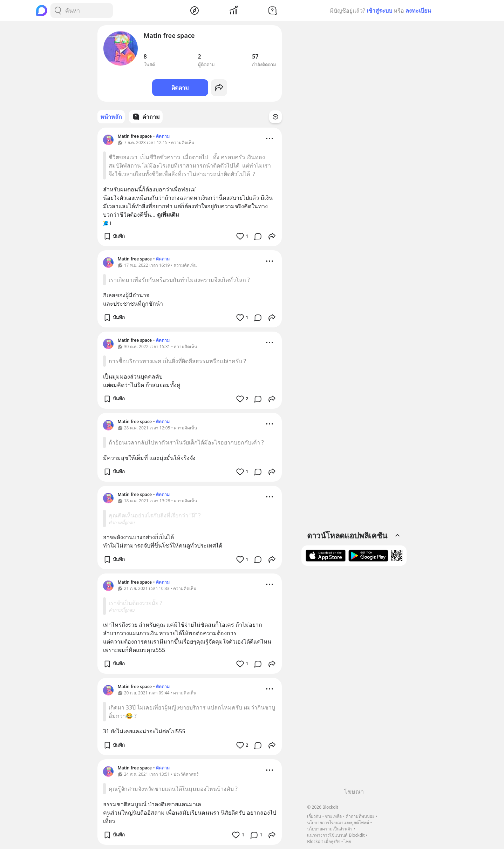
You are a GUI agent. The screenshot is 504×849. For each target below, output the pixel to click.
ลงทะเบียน (418, 11)
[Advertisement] (354, 679)
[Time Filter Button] (275, 117)
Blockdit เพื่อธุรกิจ (323, 841)
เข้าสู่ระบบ (379, 11)
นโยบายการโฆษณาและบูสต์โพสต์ (338, 823)
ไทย (348, 841)
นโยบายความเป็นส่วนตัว (330, 829)
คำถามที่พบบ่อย (360, 816)
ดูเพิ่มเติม (168, 215)
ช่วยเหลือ (333, 816)
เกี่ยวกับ (314, 816)
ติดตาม (180, 88)
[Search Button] (58, 11)
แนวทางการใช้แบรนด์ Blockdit (336, 835)
